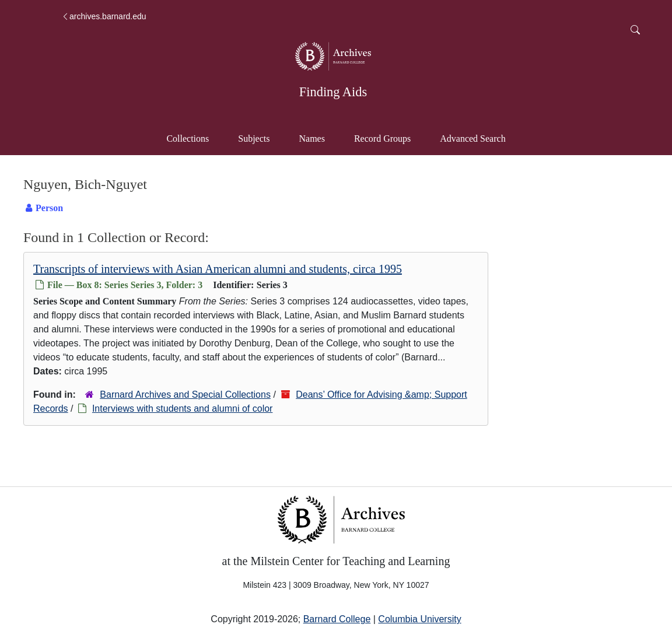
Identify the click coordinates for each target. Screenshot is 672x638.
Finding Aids (333, 92)
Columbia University (419, 619)
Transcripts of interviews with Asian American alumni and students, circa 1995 (218, 269)
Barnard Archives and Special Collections (185, 395)
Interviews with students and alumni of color (182, 409)
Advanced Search (478, 137)
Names (311, 139)
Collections (188, 139)
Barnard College (337, 619)
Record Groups (382, 139)
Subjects (254, 139)
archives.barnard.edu (104, 16)
